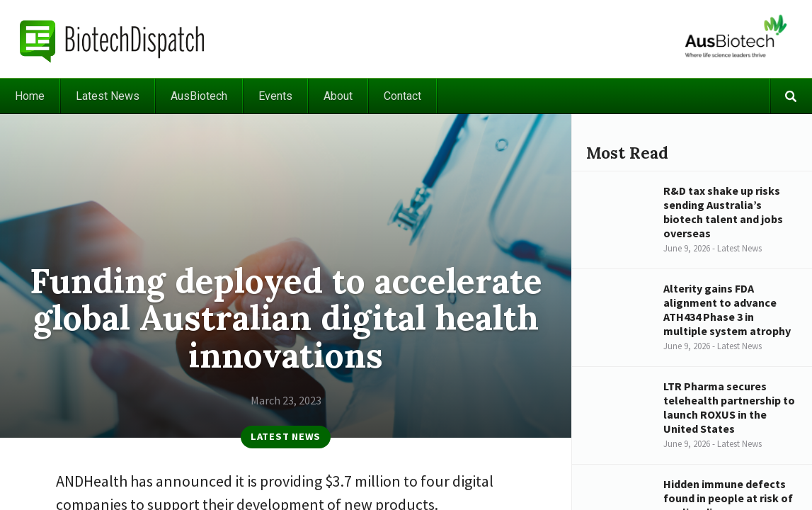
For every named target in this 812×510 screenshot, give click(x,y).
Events (275, 96)
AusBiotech (199, 96)
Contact (402, 96)
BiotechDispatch (113, 39)
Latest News (108, 96)
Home (30, 96)
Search (791, 96)
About (338, 96)
